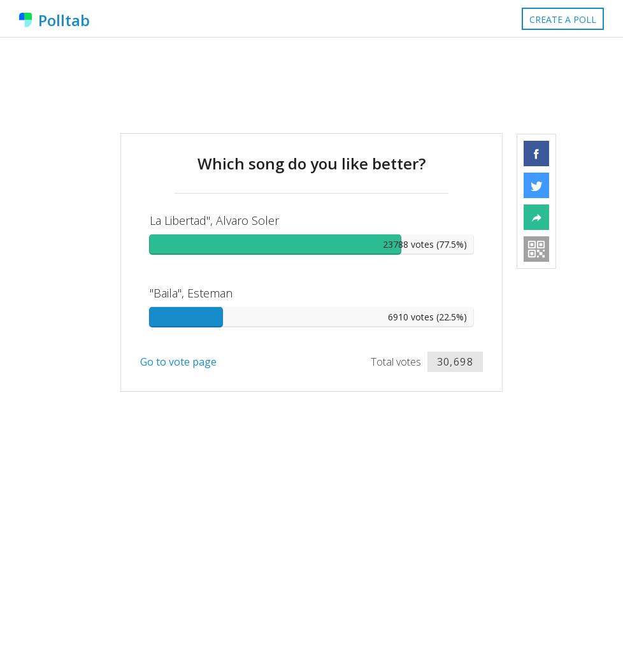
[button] (536, 154)
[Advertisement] (311, 85)
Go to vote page (178, 362)
